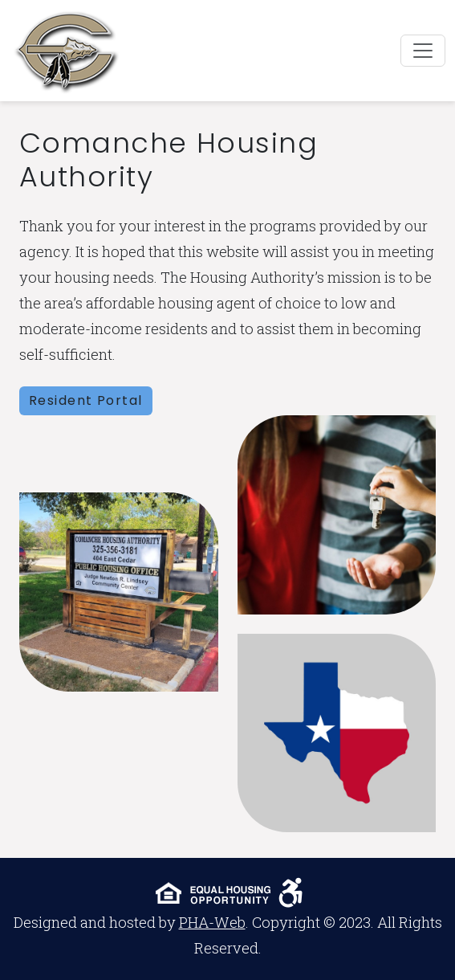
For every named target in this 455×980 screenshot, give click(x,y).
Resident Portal (86, 400)
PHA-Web (212, 922)
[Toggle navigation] (423, 51)
